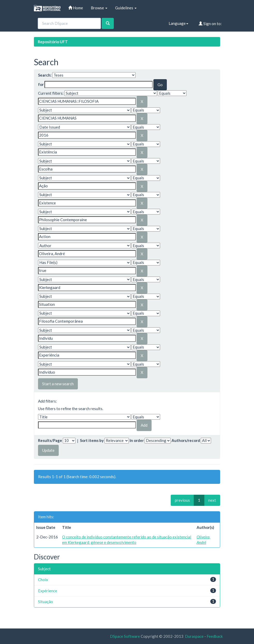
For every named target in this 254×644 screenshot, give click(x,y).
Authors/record (186, 440)
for (41, 84)
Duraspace (194, 636)
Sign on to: (210, 24)
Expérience (48, 591)
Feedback (215, 636)
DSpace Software (125, 636)
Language (178, 23)
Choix (43, 580)
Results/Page (50, 440)
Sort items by (92, 440)
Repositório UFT (53, 42)
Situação (46, 602)
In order (137, 440)
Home (76, 8)
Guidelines (126, 8)
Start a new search (58, 384)
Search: (45, 75)
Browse (99, 8)
